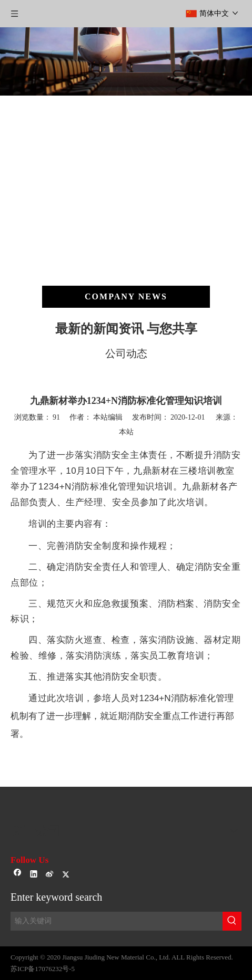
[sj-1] (126, 795)
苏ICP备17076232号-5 (43, 969)
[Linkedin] (34, 875)
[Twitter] (66, 875)
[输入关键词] (117, 921)
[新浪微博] (50, 875)
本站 (126, 432)
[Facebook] (18, 875)
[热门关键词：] (232, 921)
